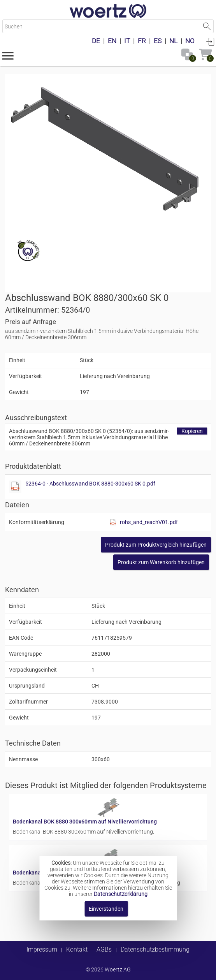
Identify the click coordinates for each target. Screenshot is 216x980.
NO (190, 41)
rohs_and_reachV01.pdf (149, 522)
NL (173, 41)
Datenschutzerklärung (121, 894)
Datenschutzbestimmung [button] (155, 949)
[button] (8, 55)
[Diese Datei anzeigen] (15, 487)
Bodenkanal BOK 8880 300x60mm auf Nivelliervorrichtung (85, 822)
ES (158, 41)
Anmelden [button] (210, 41)
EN (112, 41)
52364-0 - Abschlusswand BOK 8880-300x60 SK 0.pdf (90, 484)
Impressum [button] (42, 949)
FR (142, 41)
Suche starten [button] (207, 26)
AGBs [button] (104, 949)
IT (127, 41)
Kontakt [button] (77, 949)
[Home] (108, 12)
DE (96, 41)
